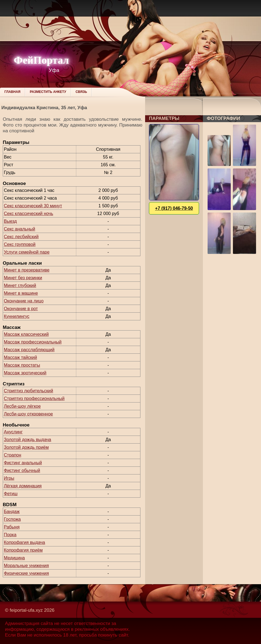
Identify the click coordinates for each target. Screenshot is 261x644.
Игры (9, 478)
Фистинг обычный (22, 470)
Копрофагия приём (23, 550)
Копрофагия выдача (25, 542)
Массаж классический (26, 334)
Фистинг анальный (23, 463)
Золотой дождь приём (26, 447)
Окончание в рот (21, 309)
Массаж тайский (20, 357)
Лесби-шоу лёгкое (22, 406)
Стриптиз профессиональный (34, 399)
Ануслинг (13, 432)
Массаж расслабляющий (29, 350)
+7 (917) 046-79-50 (174, 208)
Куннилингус (17, 316)
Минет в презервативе (27, 270)
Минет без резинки (23, 278)
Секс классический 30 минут (33, 206)
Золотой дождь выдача (28, 440)
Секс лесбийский (21, 237)
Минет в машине (21, 293)
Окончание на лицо (24, 301)
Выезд (10, 221)
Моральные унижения (26, 566)
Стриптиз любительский (28, 391)
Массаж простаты (22, 365)
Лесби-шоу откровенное (28, 414)
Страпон (13, 455)
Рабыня (12, 527)
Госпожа (12, 519)
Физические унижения (26, 573)
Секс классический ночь (28, 214)
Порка (10, 535)
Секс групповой (20, 244)
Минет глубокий (20, 285)
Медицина (14, 558)
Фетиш (11, 494)
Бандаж (12, 512)
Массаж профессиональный (33, 342)
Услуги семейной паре (27, 252)
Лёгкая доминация (23, 486)
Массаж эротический (25, 373)
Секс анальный (20, 229)
